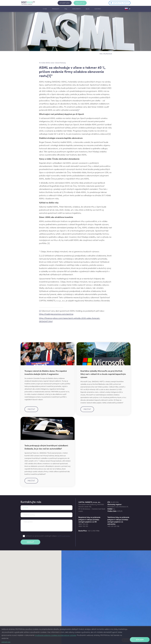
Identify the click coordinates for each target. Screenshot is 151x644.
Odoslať (30, 542)
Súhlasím (140, 640)
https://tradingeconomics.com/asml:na (56, 314)
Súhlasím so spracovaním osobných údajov (48, 536)
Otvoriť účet (65, 3)
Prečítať (31, 409)
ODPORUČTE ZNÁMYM (120, 3)
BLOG (88, 9)
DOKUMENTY (76, 9)
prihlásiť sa (80, 3)
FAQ (66, 9)
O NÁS (45, 9)
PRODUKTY (56, 9)
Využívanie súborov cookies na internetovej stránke (56, 635)
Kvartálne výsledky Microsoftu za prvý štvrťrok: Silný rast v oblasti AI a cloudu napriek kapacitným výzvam (103, 374)
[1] (78, 110)
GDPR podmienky (64, 536)
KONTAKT (98, 9)
